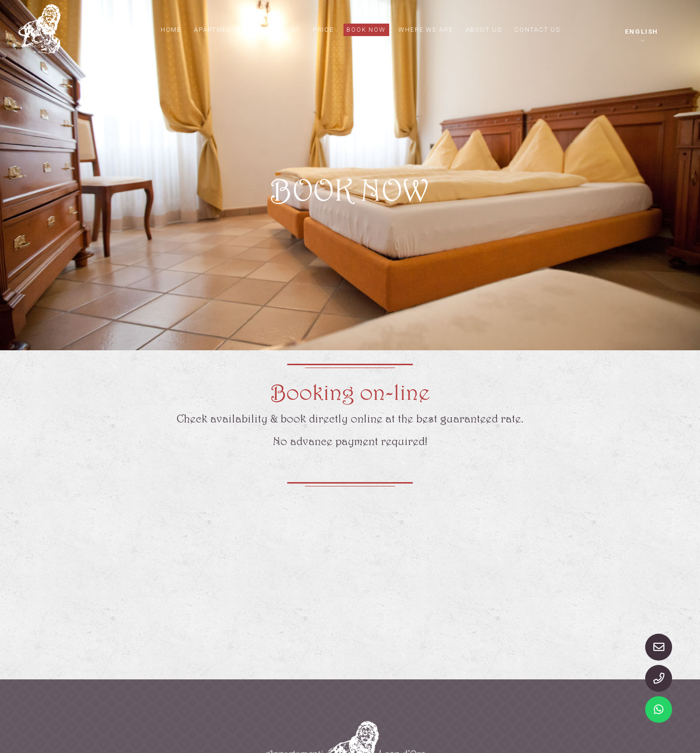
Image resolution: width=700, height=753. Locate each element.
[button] (642, 36)
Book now (367, 29)
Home (172, 29)
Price (324, 29)
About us (484, 29)
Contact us (538, 29)
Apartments (218, 29)
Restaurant (277, 29)
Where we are (426, 29)
